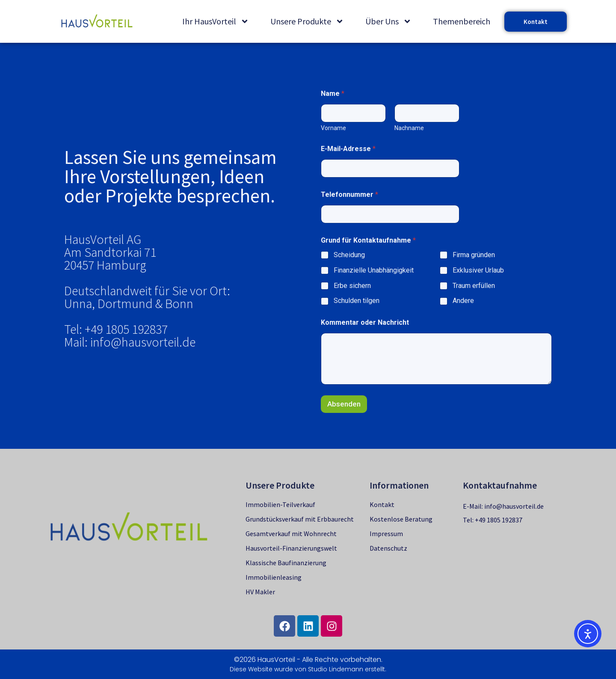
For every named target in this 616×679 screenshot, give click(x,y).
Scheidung (347, 289)
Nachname (407, 162)
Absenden (342, 437)
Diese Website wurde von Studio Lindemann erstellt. (308, 669)
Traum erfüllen (471, 319)
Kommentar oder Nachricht (363, 356)
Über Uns (388, 21)
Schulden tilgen (354, 334)
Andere (461, 334)
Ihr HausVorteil (216, 21)
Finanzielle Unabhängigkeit (372, 304)
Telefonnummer (347, 228)
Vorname (331, 162)
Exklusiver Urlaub (476, 304)
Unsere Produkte (307, 21)
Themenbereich (462, 21)
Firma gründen (471, 289)
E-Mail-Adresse (346, 182)
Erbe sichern (350, 319)
